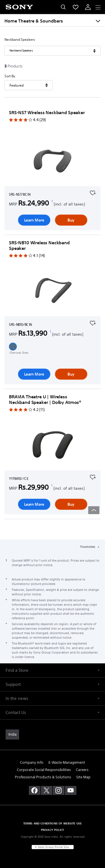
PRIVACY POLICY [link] (53, 830)
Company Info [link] (32, 762)
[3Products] (14, 66)
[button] (13, 347)
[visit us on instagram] (59, 790)
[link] (12, 734)
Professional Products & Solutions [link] (43, 777)
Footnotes (88, 547)
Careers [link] (82, 770)
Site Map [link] (83, 777)
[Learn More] (53, 162)
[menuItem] (76, 7)
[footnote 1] (52, 201)
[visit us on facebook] (35, 790)
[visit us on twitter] (47, 790)
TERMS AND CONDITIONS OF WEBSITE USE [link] (53, 823)
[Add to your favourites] (93, 192)
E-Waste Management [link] (67, 762)
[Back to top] (94, 510)
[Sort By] (28, 85)
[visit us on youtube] (71, 790)
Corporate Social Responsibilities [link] (44, 770)
